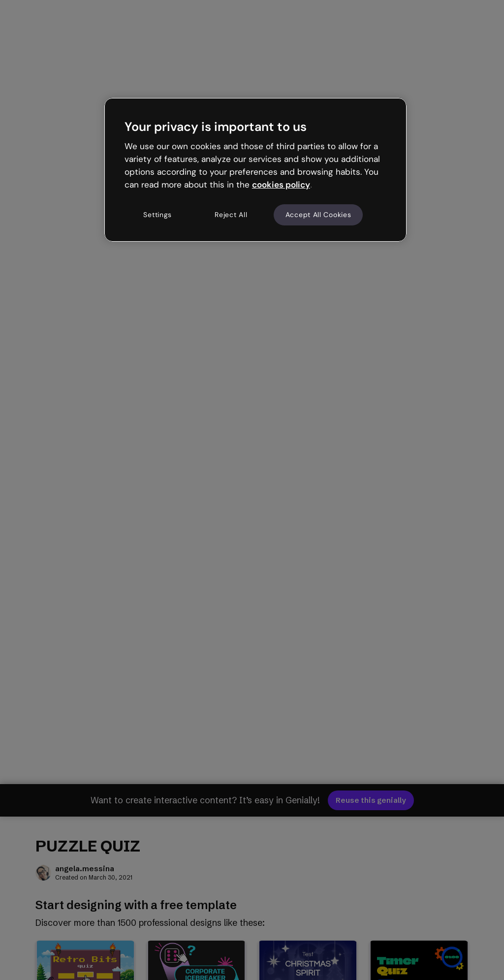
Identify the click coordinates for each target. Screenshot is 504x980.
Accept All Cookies (318, 215)
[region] (255, 170)
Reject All (231, 215)
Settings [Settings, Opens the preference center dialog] (157, 215)
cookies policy (281, 185)
